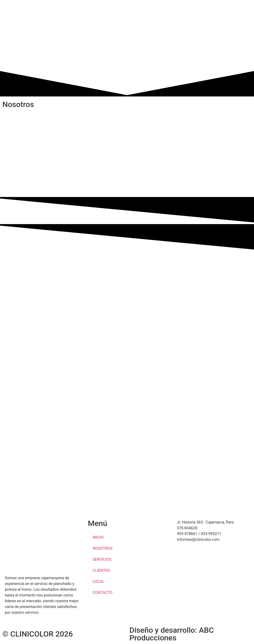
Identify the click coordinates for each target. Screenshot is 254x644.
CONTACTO (102, 593)
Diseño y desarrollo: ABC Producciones (172, 634)
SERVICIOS (102, 559)
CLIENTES (101, 570)
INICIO (98, 537)
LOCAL (99, 581)
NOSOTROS (103, 548)
